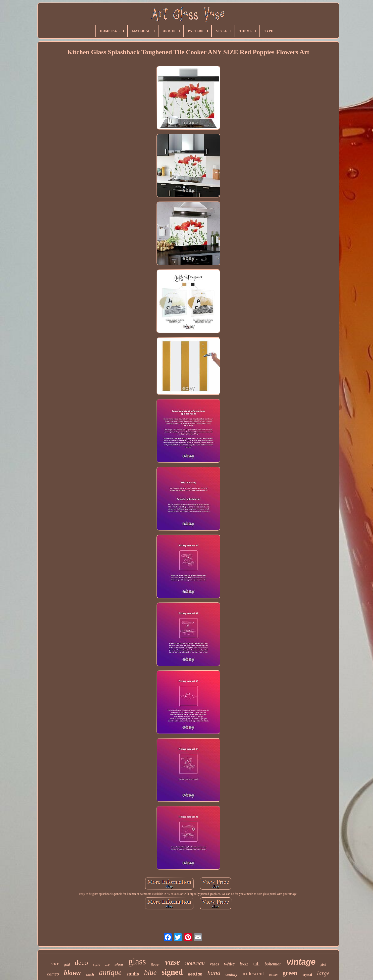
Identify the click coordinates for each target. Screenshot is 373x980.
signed (172, 972)
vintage (301, 962)
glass (137, 962)
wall (107, 965)
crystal (307, 975)
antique (110, 972)
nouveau (195, 963)
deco (81, 963)
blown (72, 973)
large (323, 973)
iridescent (253, 973)
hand (214, 973)
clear (119, 965)
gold (67, 965)
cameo (53, 974)
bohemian (273, 964)
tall (256, 964)
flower (155, 965)
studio (133, 974)
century (231, 974)
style (96, 964)
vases (214, 964)
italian (273, 975)
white (229, 964)
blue (150, 972)
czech (90, 975)
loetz (244, 964)
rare (55, 963)
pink (323, 965)
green (290, 973)
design (195, 974)
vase (173, 962)
